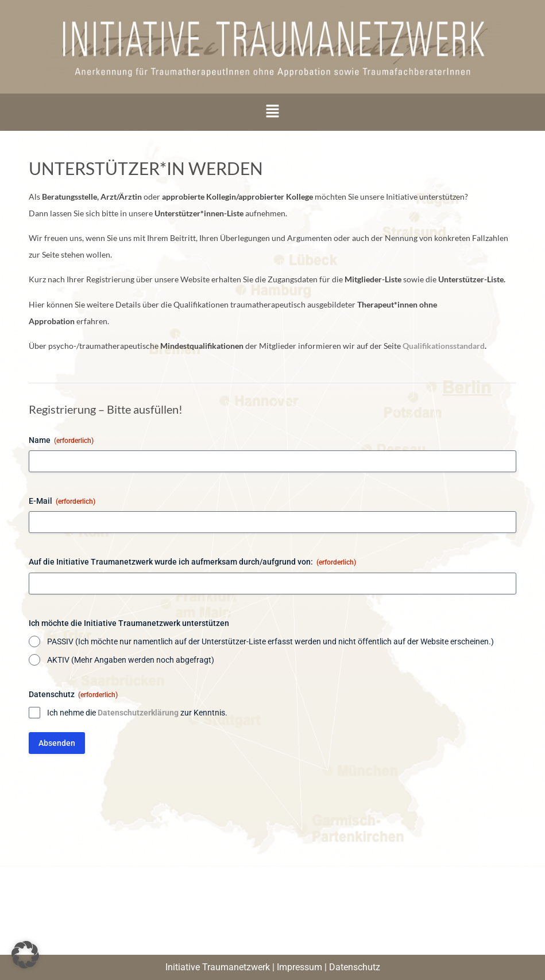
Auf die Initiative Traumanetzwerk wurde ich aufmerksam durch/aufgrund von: (192, 562)
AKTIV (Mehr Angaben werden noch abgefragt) (131, 660)
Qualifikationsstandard (444, 346)
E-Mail (62, 501)
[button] (272, 112)
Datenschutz (355, 967)
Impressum (299, 967)
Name (61, 441)
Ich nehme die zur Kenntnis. (137, 713)
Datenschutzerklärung (138, 713)
